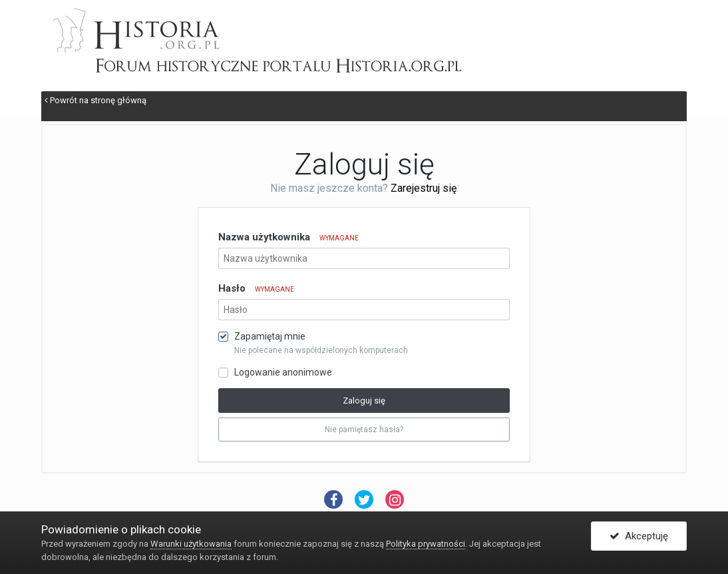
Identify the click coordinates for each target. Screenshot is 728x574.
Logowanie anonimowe (283, 372)
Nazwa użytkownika (288, 237)
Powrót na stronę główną (95, 100)
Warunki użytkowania (191, 544)
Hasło (256, 288)
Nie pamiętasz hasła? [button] (364, 430)
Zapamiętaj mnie (270, 336)
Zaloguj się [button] (364, 401)
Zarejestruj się (424, 188)
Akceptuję (639, 536)
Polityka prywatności (426, 544)
